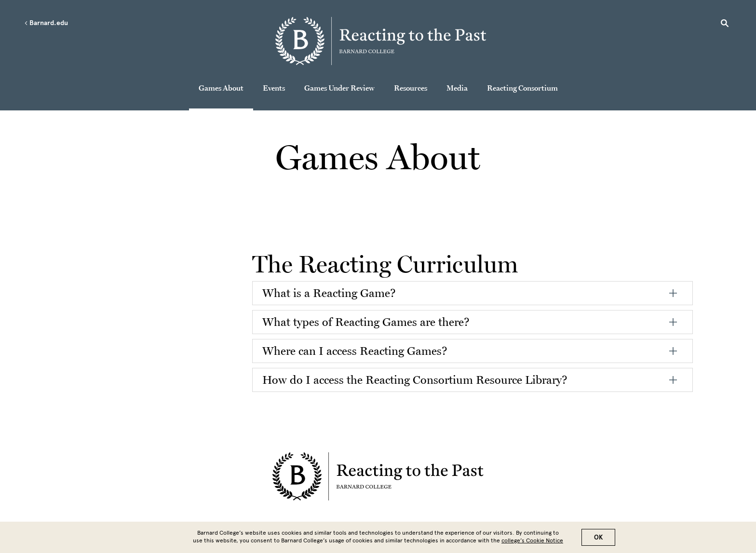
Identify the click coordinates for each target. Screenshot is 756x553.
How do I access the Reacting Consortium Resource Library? (415, 380)
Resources (411, 88)
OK (598, 537)
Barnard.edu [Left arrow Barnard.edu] (46, 23)
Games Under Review (339, 88)
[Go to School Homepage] (381, 41)
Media (457, 88)
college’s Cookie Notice (532, 540)
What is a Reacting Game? (329, 293)
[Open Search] (725, 25)
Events (274, 88)
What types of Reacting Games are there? (366, 322)
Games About (221, 88)
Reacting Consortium (522, 88)
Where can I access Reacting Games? (355, 351)
